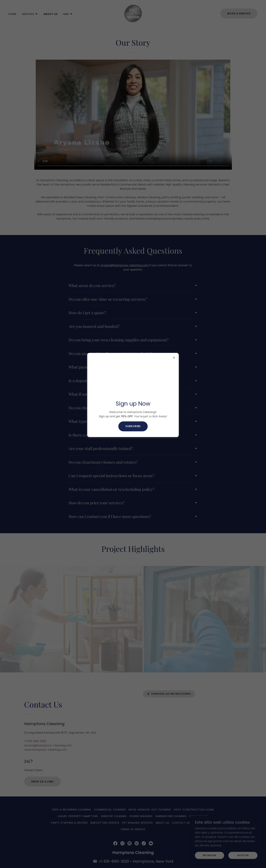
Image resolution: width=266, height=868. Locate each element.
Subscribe (133, 426)
